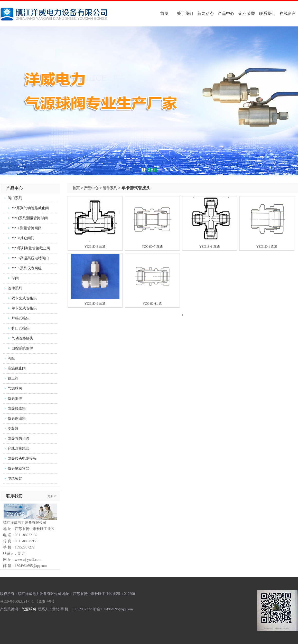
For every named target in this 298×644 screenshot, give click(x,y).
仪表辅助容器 (18, 468)
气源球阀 (15, 388)
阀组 (11, 358)
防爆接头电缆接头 (22, 458)
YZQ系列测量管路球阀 (30, 218)
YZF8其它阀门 (23, 238)
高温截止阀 (17, 368)
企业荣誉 (247, 13)
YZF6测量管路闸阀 (27, 228)
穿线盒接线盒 (18, 448)
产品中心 (226, 13)
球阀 (15, 278)
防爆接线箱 (17, 408)
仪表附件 (15, 398)
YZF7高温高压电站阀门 (30, 258)
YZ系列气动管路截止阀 (30, 208)
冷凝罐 (13, 428)
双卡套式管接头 (24, 298)
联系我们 (267, 13)
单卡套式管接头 (24, 308)
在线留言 (288, 13)
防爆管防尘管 (18, 438)
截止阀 (13, 378)
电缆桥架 (15, 479)
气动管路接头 (22, 338)
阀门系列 (15, 198)
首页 (164, 13)
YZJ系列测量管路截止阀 (31, 248)
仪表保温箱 (17, 418)
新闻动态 (206, 13)
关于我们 (185, 13)
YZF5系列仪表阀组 (27, 268)
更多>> (52, 496)
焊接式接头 (21, 318)
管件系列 (15, 288)
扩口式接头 (21, 328)
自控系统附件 (22, 348)
